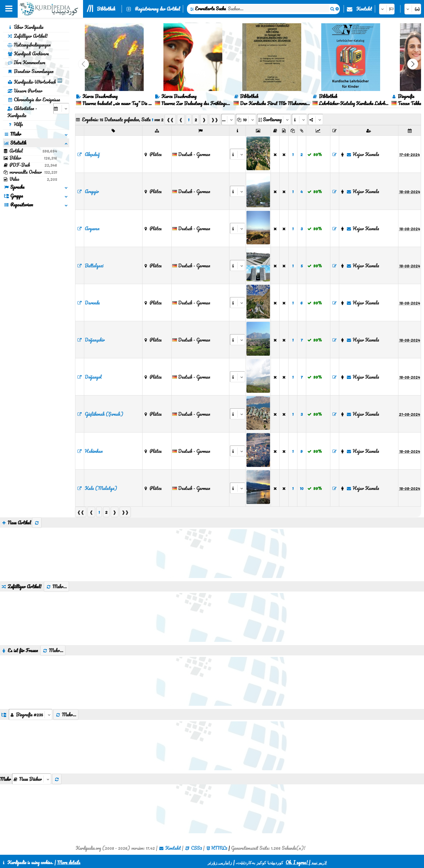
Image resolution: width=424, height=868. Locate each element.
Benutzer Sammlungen (30, 71)
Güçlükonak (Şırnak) (104, 414)
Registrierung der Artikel (157, 9)
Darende (92, 303)
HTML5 (219, 848)
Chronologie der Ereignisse (34, 100)
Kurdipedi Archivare (28, 54)
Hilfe (15, 124)
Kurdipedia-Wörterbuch (35, 81)
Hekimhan (94, 451)
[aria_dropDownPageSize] (246, 119)
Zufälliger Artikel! (28, 36)
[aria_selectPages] (228, 119)
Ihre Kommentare (26, 62)
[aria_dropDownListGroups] (30, 714)
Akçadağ (92, 154)
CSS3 (197, 848)
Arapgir (92, 191)
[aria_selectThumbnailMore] (32, 779)
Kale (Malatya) (101, 488)
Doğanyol (93, 377)
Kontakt (364, 9)
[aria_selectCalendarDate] (61, 108)
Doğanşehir (95, 340)
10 (302, 488)
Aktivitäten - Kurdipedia (22, 112)
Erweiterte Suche (210, 9)
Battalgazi (94, 266)
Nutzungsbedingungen (29, 45)
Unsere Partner (25, 91)
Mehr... (56, 587)
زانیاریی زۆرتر (220, 862)
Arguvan (92, 228)
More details (69, 862)
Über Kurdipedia (25, 27)
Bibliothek (106, 9)
